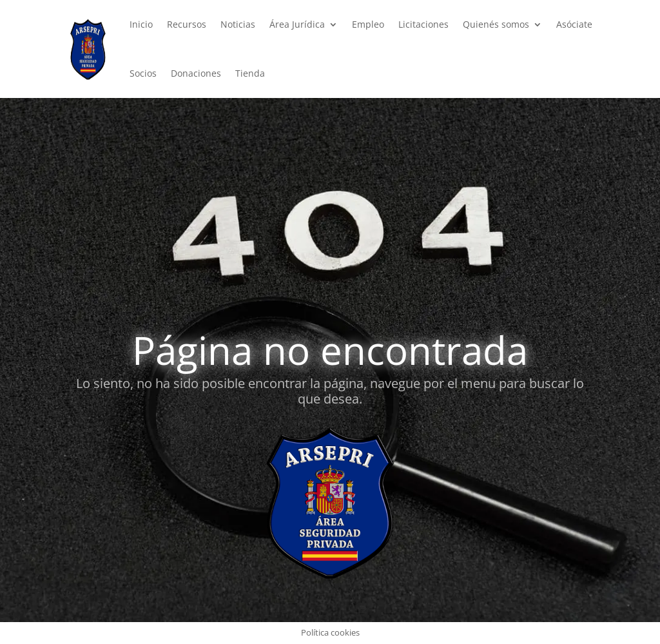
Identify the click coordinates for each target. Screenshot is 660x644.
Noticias (238, 24)
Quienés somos (496, 24)
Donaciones (196, 73)
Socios (143, 73)
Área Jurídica (297, 24)
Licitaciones (423, 24)
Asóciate (574, 24)
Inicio (141, 24)
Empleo (368, 24)
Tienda (250, 73)
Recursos (187, 24)
